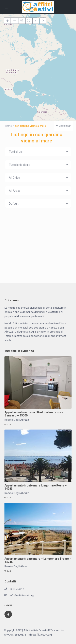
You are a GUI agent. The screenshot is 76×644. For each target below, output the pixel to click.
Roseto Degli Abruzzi (17, 420)
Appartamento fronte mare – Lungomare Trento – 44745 (38, 560)
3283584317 (17, 589)
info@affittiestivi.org (22, 595)
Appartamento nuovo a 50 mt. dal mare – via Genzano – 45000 (34, 414)
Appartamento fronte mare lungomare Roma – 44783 (36, 487)
